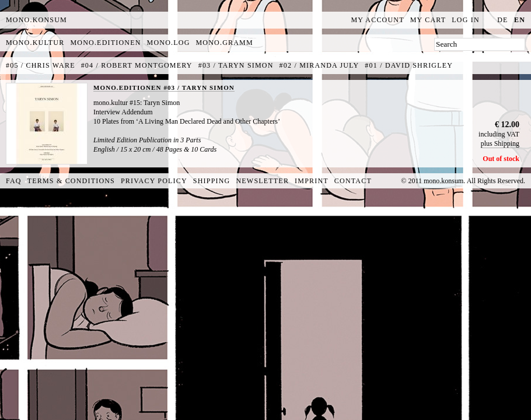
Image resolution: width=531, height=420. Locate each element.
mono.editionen (105, 43)
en (520, 20)
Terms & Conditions (71, 181)
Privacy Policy (154, 181)
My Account (378, 20)
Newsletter (262, 181)
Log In (466, 20)
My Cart (428, 20)
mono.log (169, 43)
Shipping (212, 181)
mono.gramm (225, 43)
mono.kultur (35, 43)
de (502, 20)
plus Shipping (500, 143)
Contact (353, 181)
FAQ (14, 181)
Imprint (312, 181)
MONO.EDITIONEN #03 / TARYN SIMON (164, 87)
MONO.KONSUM (36, 20)
